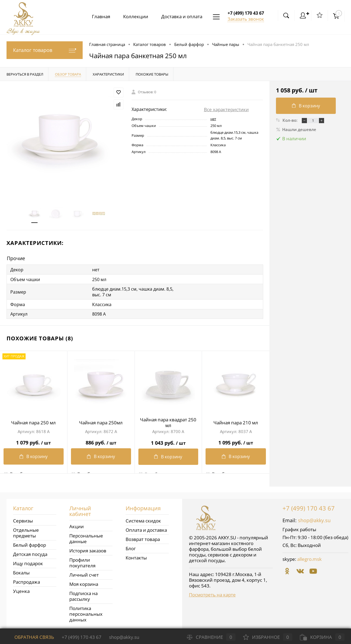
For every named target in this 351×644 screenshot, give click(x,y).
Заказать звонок (246, 19)
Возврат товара (143, 538)
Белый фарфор (29, 543)
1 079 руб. (34, 440)
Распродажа (27, 580)
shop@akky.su (314, 519)
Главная (98, 16)
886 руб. (101, 440)
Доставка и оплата (181, 16)
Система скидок (143, 519)
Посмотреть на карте (212, 593)
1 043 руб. (168, 440)
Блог (131, 547)
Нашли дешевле (296, 129)
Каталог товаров (45, 50)
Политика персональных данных (86, 612)
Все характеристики (226, 109)
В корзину (34, 456)
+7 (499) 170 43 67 (309, 506)
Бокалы (21, 571)
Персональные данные (86, 537)
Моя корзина (84, 582)
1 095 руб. (236, 440)
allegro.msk (309, 557)
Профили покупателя (82, 561)
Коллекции (133, 16)
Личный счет (84, 573)
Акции (77, 525)
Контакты (136, 556)
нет (213, 119)
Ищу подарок (28, 562)
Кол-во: (291, 120)
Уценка (21, 589)
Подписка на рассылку (83, 595)
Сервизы (23, 519)
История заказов (88, 549)
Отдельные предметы (26, 531)
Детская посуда (30, 553)
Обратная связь (30, 637)
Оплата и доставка (146, 528)
